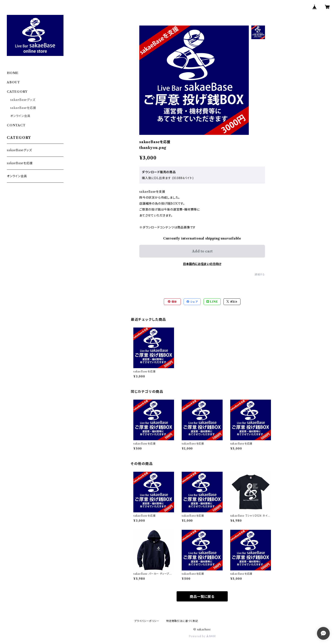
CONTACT (16, 125)
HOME (13, 73)
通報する (260, 274)
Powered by (202, 636)
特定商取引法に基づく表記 (182, 621)
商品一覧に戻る (202, 597)
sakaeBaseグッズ (23, 100)
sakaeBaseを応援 (23, 108)
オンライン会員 (20, 116)
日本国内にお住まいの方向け (202, 264)
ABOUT (13, 82)
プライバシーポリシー (147, 621)
